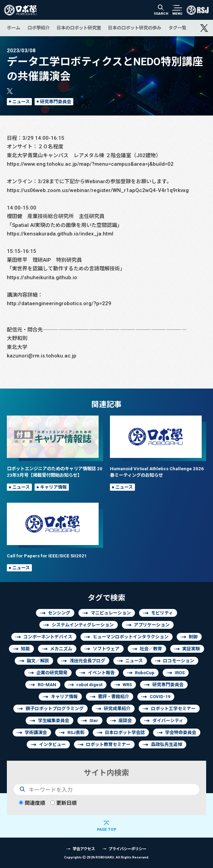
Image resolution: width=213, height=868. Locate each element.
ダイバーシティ (168, 721)
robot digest (89, 685)
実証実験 (191, 649)
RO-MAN (47, 685)
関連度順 (32, 803)
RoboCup (145, 673)
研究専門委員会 (56, 102)
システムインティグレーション (83, 625)
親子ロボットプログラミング (55, 709)
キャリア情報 (53, 487)
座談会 (125, 721)
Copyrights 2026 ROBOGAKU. (107, 857)
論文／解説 (38, 661)
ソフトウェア (106, 649)
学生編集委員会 (54, 721)
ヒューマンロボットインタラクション (131, 637)
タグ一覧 (177, 28)
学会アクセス (84, 849)
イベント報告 (101, 673)
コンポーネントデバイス (48, 637)
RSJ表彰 (76, 733)
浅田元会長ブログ (87, 661)
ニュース (21, 102)
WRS (127, 685)
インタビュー (52, 744)
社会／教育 (151, 649)
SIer (94, 721)
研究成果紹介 (117, 709)
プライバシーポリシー (127, 849)
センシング (59, 613)
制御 (193, 637)
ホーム (14, 28)
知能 (25, 649)
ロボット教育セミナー (108, 744)
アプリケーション (152, 625)
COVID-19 (160, 697)
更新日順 (64, 803)
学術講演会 (36, 733)
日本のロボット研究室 (79, 28)
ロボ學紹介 (39, 28)
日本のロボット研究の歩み (135, 28)
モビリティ (162, 613)
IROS (180, 673)
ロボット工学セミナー (173, 709)
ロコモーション (179, 661)
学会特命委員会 (181, 733)
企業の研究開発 (52, 673)
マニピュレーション (111, 613)
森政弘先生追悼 (167, 744)
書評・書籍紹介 (114, 697)
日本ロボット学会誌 (125, 733)
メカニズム (61, 649)
